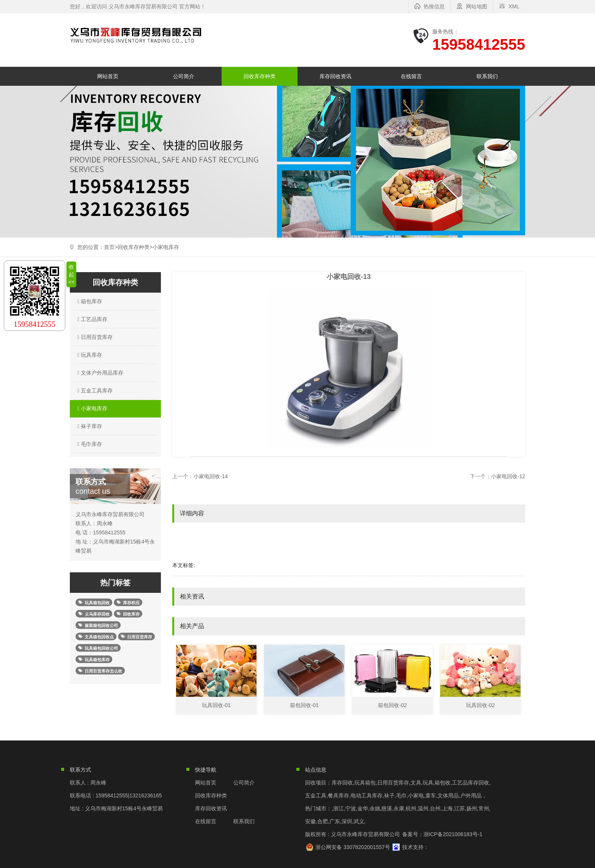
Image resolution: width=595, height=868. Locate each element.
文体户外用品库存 (99, 373)
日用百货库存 (94, 337)
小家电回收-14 (211, 476)
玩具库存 (89, 355)
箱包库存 (89, 301)
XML (514, 6)
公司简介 (184, 76)
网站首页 (108, 76)
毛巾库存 (89, 444)
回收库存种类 (260, 76)
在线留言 (411, 76)
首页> (111, 247)
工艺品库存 (91, 319)
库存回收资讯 (335, 76)
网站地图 (477, 6)
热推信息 (434, 6)
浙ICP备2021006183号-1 (453, 834)
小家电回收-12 (508, 476)
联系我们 (487, 76)
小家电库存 (166, 247)
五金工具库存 (94, 391)
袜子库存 (89, 426)
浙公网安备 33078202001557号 (353, 847)
